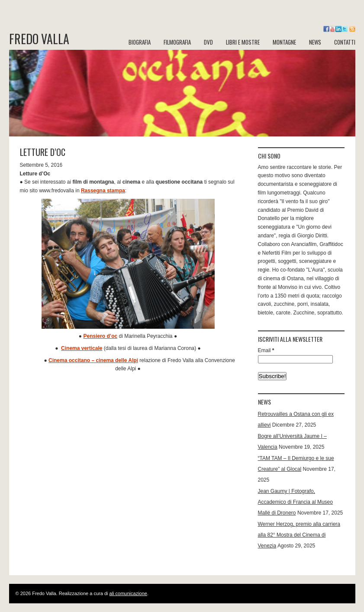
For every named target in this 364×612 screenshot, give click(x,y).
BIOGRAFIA (140, 42)
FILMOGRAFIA (177, 42)
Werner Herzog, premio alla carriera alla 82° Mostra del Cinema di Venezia (299, 535)
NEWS (315, 42)
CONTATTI (345, 42)
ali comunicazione (128, 593)
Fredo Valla (39, 39)
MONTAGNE (284, 42)
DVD (208, 42)
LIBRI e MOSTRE (243, 42)
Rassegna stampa (103, 191)
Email (266, 350)
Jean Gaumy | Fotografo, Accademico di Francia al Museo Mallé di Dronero (295, 502)
